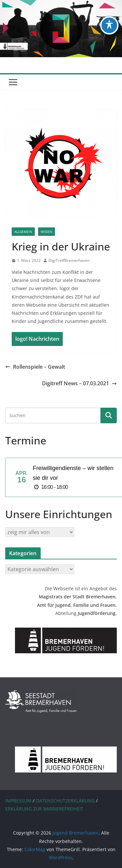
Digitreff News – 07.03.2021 (79, 383)
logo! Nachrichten (37, 339)
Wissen (47, 232)
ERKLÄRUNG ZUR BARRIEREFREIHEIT (44, 809)
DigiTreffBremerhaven (69, 260)
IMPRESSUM (18, 801)
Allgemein (23, 232)
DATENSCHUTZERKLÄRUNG (65, 801)
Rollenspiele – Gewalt (35, 367)
